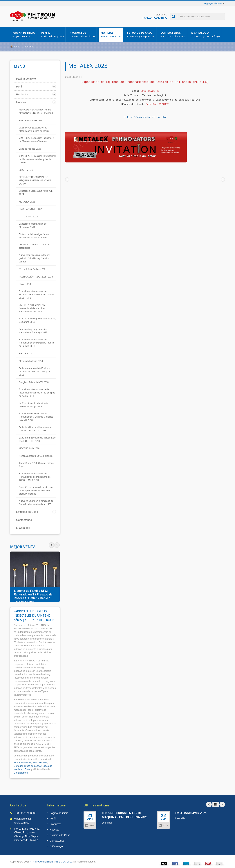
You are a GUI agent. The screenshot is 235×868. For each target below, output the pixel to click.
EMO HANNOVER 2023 (31, 209)
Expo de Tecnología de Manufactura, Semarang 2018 (37, 320)
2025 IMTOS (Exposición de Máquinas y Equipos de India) (34, 129)
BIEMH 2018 (25, 354)
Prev (57, 545)
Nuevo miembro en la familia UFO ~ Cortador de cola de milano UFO (37, 503)
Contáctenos (173, 34)
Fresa (27, 769)
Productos (82, 34)
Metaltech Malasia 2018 (31, 361)
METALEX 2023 (27, 202)
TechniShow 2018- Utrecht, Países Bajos (36, 465)
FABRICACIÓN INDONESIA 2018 (36, 277)
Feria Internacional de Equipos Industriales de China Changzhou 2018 (36, 372)
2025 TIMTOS (26, 170)
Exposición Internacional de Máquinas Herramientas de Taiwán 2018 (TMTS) (36, 295)
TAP (16, 762)
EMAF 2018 (25, 284)
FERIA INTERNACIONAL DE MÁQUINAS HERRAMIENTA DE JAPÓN (35, 180)
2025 (163, 825)
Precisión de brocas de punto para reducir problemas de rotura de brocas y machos (36, 491)
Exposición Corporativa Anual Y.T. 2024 (36, 193)
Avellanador (25, 762)
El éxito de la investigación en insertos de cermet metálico (34, 236)
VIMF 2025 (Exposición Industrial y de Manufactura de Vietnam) (36, 140)
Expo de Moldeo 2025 (30, 149)
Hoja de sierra (40, 762)
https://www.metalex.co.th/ (145, 118)
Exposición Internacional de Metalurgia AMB (33, 225)
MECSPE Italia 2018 (29, 448)
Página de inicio (24, 34)
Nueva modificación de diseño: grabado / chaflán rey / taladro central (34, 258)
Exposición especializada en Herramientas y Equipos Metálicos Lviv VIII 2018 (36, 417)
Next (51, 545)
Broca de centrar (33, 766)
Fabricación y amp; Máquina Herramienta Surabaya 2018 (33, 331)
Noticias (111, 34)
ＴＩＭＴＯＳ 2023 (28, 217)
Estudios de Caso (141, 34)
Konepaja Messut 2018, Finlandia (36, 456)
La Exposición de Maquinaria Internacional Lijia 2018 (33, 405)
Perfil (52, 34)
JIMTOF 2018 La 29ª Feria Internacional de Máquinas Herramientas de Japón (32, 308)
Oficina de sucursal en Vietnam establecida (35, 246)
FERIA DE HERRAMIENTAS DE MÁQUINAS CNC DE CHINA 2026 (36, 111)
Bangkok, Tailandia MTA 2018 (34, 382)
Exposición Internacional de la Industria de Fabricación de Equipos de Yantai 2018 (37, 393)
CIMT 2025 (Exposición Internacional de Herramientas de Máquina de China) (37, 159)
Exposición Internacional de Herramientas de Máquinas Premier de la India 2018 (37, 343)
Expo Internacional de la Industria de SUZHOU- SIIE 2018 (37, 439)
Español (218, 3)
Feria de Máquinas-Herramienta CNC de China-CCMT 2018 (35, 429)
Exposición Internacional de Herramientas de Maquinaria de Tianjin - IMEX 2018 (35, 477)
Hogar (17, 47)
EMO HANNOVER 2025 (31, 121)
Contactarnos (21, 773)
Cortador (18, 766)
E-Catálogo (205, 34)
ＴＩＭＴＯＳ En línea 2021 (33, 269)
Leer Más (107, 823)
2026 (90, 825)
